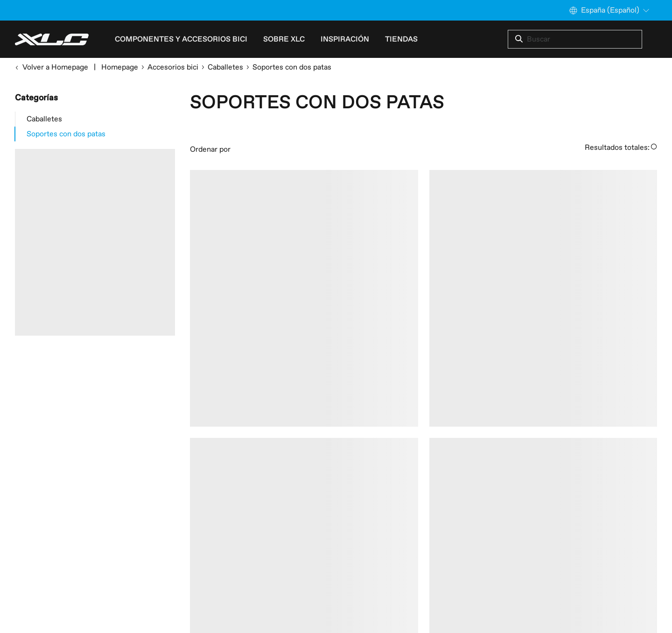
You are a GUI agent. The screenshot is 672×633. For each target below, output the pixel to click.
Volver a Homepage (52, 67)
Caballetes (225, 67)
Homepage (120, 67)
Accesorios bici (173, 67)
